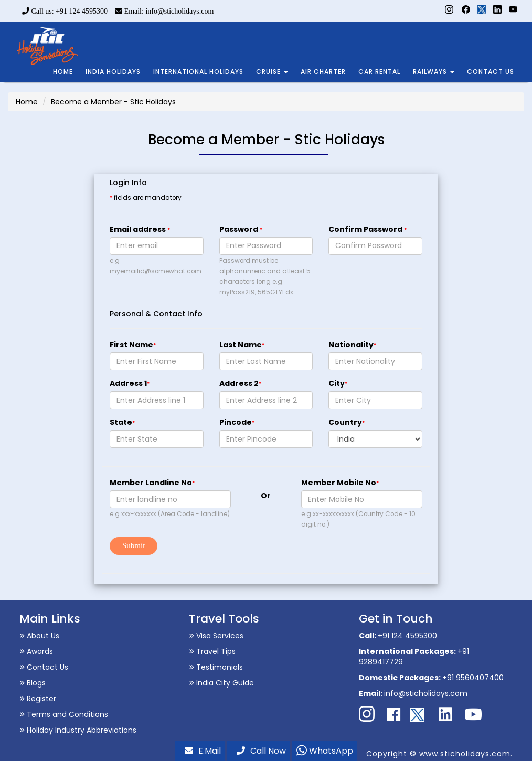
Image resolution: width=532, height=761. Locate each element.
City (338, 383)
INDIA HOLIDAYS (113, 72)
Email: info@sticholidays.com (164, 11)
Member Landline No (152, 483)
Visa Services (216, 636)
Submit (134, 545)
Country (347, 422)
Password (241, 229)
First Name (133, 345)
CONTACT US (491, 72)
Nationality (352, 345)
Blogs (33, 683)
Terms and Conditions (64, 714)
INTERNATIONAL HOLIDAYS (198, 72)
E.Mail (203, 751)
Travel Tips (212, 651)
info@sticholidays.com (426, 693)
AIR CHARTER (323, 72)
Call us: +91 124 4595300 (65, 11)
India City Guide (221, 683)
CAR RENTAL (379, 72)
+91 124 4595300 (407, 636)
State (122, 422)
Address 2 (240, 383)
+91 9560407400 (473, 678)
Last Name (242, 345)
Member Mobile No (340, 483)
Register (38, 699)
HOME (63, 72)
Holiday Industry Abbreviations (78, 730)
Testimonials (216, 667)
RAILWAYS (434, 72)
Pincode (237, 422)
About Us (39, 636)
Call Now (261, 751)
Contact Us (44, 667)
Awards (36, 651)
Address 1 (130, 383)
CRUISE (272, 72)
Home (27, 102)
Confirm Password (368, 229)
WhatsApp (325, 751)
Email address (140, 229)
